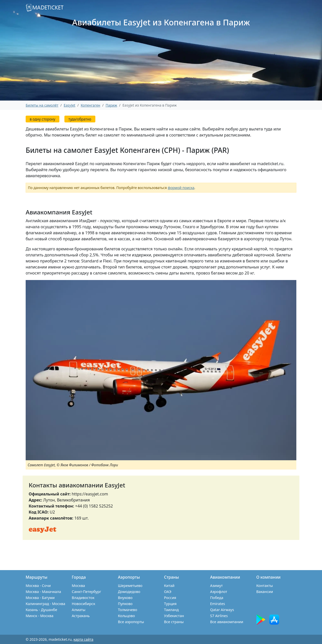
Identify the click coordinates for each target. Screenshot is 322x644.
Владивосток (83, 598)
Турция (170, 604)
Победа (217, 598)
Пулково (125, 604)
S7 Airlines (219, 616)
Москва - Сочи (38, 586)
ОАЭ (168, 592)
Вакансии (265, 592)
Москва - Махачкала (43, 592)
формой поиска (181, 188)
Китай (169, 586)
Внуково (125, 598)
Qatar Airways (222, 610)
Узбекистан (174, 616)
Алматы (78, 610)
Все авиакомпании (227, 622)
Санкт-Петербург (86, 592)
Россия (170, 598)
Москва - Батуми (40, 598)
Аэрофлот (219, 592)
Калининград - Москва (45, 604)
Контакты (265, 586)
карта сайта (83, 639)
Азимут (216, 586)
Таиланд (171, 610)
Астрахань (81, 616)
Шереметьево (130, 586)
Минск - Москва (39, 616)
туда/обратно (80, 119)
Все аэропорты (131, 622)
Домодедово (129, 592)
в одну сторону (43, 119)
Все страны (174, 622)
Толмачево (128, 610)
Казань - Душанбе (41, 610)
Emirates (217, 604)
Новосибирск (83, 604)
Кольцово (127, 616)
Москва (78, 586)
